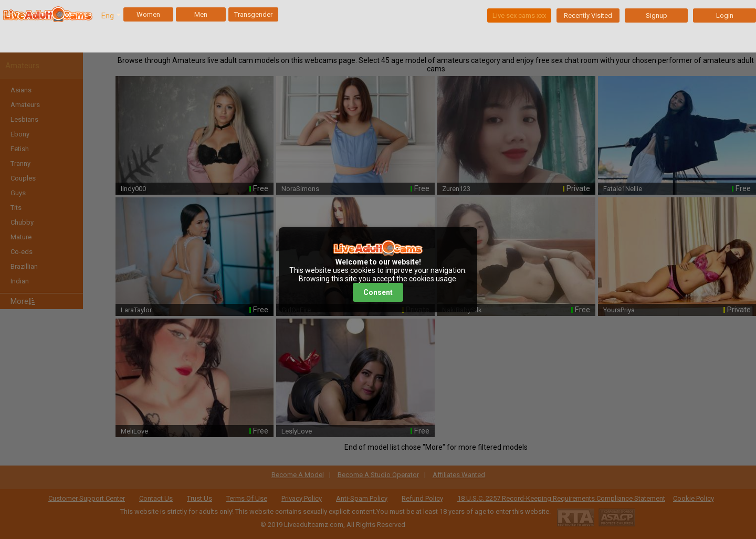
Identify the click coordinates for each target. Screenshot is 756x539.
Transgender (253, 14)
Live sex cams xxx (519, 15)
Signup (657, 15)
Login (725, 15)
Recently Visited (588, 15)
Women (148, 14)
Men (201, 14)
